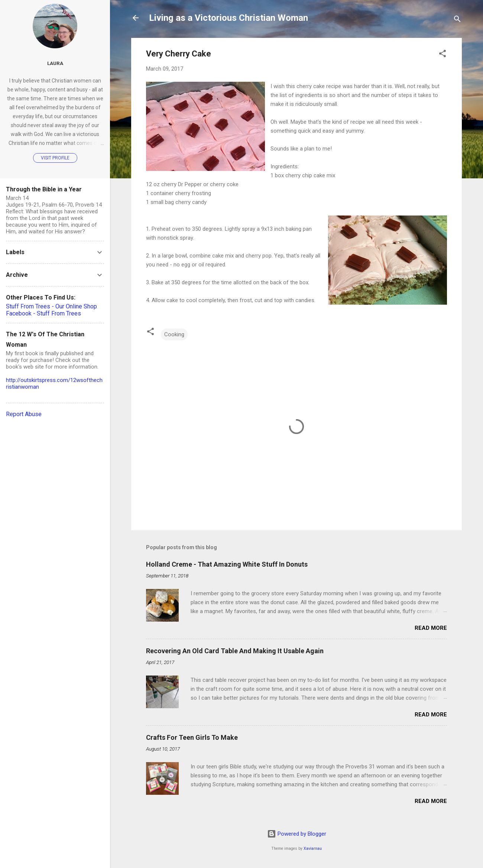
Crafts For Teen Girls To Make (192, 737)
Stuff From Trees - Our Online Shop (51, 306)
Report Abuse (24, 414)
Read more (431, 628)
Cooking (174, 334)
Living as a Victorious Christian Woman (228, 18)
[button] (443, 55)
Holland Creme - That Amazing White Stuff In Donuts (227, 564)
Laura (55, 63)
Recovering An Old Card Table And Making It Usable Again (235, 651)
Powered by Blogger (297, 834)
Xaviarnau (313, 848)
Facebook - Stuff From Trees (43, 313)
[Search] (457, 20)
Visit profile (55, 158)
